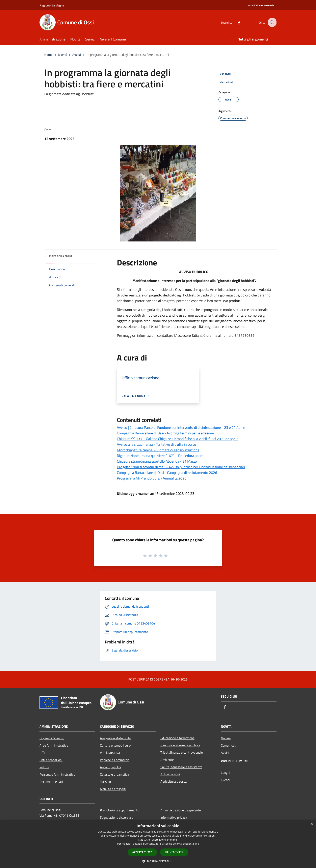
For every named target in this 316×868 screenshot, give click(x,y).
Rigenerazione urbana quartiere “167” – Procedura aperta (161, 456)
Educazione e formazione (177, 738)
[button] (158, 861)
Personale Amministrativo (57, 774)
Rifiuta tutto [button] (174, 852)
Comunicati (229, 745)
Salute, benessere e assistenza (181, 767)
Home (48, 55)
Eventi (225, 780)
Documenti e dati (51, 782)
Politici (44, 767)
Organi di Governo (52, 738)
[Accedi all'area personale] (261, 6)
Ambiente (167, 760)
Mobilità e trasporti (113, 789)
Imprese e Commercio (115, 760)
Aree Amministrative (54, 745)
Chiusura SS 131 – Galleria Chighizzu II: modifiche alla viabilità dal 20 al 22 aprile (178, 439)
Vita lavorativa (110, 753)
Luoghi (226, 773)
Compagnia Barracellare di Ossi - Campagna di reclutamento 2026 (167, 473)
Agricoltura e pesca (174, 781)
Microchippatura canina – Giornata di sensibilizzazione (158, 450)
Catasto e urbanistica (114, 774)
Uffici (43, 753)
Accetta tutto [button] (142, 852)
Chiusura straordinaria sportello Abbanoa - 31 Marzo (157, 461)
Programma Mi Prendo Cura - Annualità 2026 (152, 478)
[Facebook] (236, 22)
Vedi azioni (229, 82)
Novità (63, 55)
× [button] (311, 824)
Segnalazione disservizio (117, 817)
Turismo (105, 782)
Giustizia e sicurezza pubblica (180, 745)
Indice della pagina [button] (61, 256)
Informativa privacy (174, 817)
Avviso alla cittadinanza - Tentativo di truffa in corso (156, 444)
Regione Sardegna (52, 5)
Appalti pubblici (110, 767)
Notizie (226, 738)
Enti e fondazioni (51, 760)
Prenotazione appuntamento (120, 810)
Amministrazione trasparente (181, 810)
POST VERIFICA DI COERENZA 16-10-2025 (158, 679)
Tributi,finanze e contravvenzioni (183, 752)
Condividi (228, 74)
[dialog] (158, 844)
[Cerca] (272, 22)
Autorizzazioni (170, 774)
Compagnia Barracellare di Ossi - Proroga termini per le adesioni (165, 433)
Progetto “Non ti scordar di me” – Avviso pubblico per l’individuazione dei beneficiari (181, 467)
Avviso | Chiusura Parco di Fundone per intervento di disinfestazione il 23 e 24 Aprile (181, 427)
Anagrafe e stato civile (115, 738)
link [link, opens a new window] (197, 844)
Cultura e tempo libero (115, 745)
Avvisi (77, 55)
